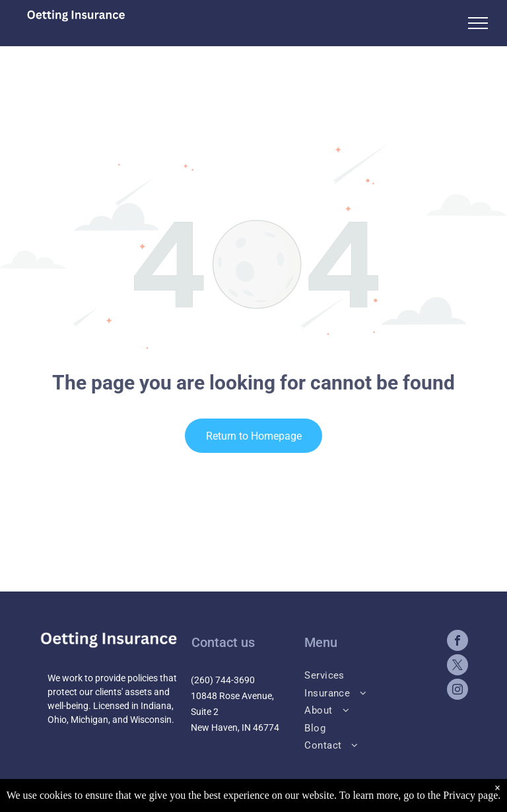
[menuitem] (368, 674)
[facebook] (457, 642)
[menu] (478, 23)
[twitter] (457, 666)
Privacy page (470, 795)
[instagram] (457, 691)
